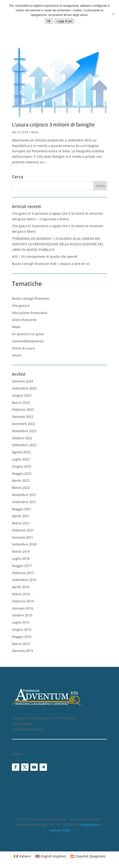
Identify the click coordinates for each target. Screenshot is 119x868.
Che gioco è (21, 306)
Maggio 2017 (22, 566)
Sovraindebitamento (28, 341)
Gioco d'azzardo (24, 320)
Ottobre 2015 (22, 615)
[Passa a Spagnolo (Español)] (88, 856)
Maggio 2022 (22, 474)
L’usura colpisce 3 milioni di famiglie (53, 125)
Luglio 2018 (21, 559)
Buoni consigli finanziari (31, 298)
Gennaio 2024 (23, 381)
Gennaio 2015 (23, 651)
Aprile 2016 (21, 587)
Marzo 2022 (21, 488)
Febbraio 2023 (23, 409)
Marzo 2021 (21, 523)
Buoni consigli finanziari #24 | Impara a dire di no (51, 264)
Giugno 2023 (22, 395)
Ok (49, 21)
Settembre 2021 (24, 502)
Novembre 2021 (24, 495)
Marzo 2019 (21, 551)
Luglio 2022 (21, 459)
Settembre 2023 (24, 388)
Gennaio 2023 (23, 417)
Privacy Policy (90, 825)
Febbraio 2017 (23, 573)
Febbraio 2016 (23, 601)
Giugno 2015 (22, 629)
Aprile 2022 (21, 480)
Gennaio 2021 (23, 537)
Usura (17, 355)
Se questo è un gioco (28, 334)
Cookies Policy (59, 830)
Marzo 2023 (21, 403)
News (35, 132)
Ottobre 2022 (22, 438)
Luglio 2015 (21, 622)
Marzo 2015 (21, 644)
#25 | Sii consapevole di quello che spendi (45, 257)
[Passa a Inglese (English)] (51, 856)
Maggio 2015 (22, 637)
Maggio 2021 (22, 509)
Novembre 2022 (24, 431)
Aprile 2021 (21, 516)
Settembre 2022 (24, 445)
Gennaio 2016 (23, 608)
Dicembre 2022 (24, 424)
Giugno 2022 (22, 466)
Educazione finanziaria (30, 313)
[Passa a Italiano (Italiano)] (22, 856)
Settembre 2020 (24, 544)
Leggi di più (64, 21)
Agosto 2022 (21, 452)
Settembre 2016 (24, 580)
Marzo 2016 (21, 594)
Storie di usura (23, 348)
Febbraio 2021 (23, 530)
